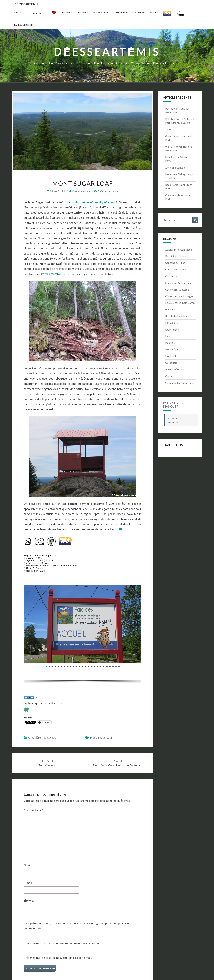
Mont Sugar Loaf (101, 738)
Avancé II (153, 12)
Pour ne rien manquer (173, 405)
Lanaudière (171, 323)
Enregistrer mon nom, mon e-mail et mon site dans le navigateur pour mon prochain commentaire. (76, 926)
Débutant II (83, 12)
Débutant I (66, 12)
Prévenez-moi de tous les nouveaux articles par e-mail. (58, 958)
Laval (168, 336)
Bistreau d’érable (50, 274)
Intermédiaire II (122, 12)
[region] (83, 635)
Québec (169, 376)
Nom (27, 865)
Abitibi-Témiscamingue (179, 250)
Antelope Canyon (175, 168)
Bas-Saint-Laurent (176, 256)
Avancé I (139, 12)
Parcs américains (24, 25)
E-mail (28, 883)
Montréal (171, 356)
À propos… (21, 12)
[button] (46, 667)
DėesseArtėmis (26, 4)
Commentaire (33, 810)
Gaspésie (170, 309)
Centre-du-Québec (176, 269)
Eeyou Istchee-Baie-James (180, 303)
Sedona (169, 129)
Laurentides (172, 330)
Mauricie (170, 343)
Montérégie (172, 349)
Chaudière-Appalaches (42, 738)
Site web (29, 901)
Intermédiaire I (101, 12)
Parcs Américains (175, 369)
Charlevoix (171, 276)
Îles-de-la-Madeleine (177, 316)
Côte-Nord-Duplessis (177, 290)
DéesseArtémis (83, 191)
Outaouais (171, 363)
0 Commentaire (108, 191)
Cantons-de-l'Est (175, 263)
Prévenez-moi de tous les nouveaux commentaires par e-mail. (62, 943)
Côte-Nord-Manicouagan (179, 296)
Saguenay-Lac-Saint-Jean (180, 383)
